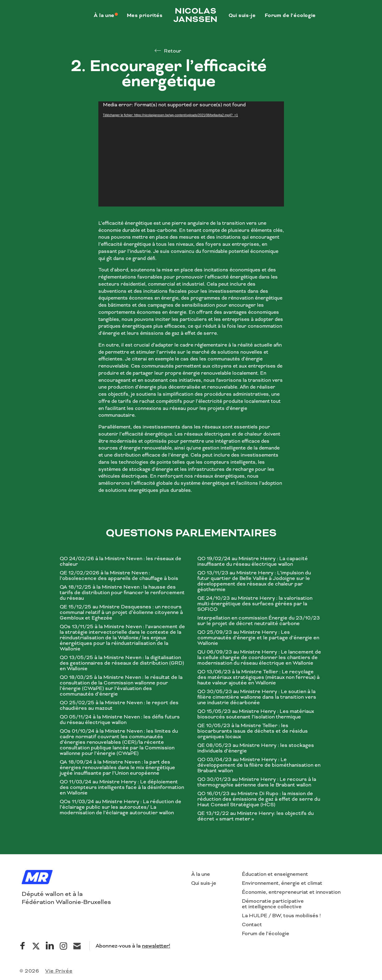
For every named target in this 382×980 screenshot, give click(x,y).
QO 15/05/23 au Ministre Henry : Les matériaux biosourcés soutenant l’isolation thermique (256, 714)
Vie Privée (59, 971)
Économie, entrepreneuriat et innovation (291, 892)
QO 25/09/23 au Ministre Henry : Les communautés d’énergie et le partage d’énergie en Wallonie (258, 638)
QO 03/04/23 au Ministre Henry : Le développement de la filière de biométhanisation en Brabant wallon (259, 765)
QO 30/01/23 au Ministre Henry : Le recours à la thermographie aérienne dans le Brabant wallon (257, 782)
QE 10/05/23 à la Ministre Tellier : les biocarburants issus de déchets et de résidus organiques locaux (253, 731)
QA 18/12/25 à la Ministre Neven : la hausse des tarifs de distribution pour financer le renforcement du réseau (122, 593)
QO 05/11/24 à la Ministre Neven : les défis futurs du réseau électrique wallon (120, 720)
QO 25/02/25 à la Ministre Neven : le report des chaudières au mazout (119, 705)
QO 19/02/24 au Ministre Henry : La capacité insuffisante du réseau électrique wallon (253, 561)
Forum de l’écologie (266, 933)
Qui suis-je (204, 883)
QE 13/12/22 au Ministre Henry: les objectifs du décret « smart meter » (255, 816)
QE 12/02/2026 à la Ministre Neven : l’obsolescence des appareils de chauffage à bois (119, 576)
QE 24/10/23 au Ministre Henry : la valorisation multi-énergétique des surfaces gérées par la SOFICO (255, 604)
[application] (191, 154)
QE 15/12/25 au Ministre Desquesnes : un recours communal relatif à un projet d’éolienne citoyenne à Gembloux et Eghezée (121, 612)
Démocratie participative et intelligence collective (273, 904)
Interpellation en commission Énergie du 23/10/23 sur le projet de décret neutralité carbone (259, 621)
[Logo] (37, 878)
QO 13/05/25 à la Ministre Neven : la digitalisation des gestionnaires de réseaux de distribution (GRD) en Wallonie (122, 663)
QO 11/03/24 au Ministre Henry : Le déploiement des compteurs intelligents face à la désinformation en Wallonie (122, 787)
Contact (252, 925)
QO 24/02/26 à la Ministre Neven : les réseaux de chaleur (120, 561)
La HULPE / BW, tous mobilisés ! (281, 916)
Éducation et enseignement (275, 874)
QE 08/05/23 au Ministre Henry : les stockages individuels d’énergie (256, 748)
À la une (201, 874)
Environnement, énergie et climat (282, 883)
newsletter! (156, 946)
